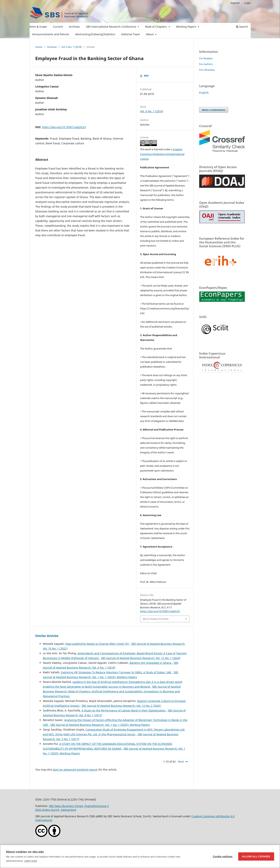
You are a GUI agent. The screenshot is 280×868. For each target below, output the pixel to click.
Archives (74, 27)
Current (58, 27)
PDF (146, 76)
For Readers (206, 58)
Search (242, 27)
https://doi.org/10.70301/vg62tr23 (64, 127)
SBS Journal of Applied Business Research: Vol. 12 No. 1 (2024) (141, 658)
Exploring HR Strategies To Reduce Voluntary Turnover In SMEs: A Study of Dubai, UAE (117, 672)
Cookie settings (223, 856)
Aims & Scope (38, 27)
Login (247, 3)
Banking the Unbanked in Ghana (151, 663)
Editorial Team (131, 34)
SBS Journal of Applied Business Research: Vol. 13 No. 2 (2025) (121, 706)
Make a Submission (214, 110)
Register (235, 3)
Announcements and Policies (51, 34)
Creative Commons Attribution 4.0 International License (162, 154)
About (150, 34)
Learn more (31, 861)
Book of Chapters (156, 27)
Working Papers (187, 27)
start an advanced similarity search (75, 770)
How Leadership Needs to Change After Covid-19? (97, 644)
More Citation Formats (156, 619)
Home (39, 47)
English (204, 93)
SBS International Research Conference (112, 27)
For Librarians (207, 70)
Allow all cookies (256, 856)
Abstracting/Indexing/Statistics (95, 34)
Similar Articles (47, 636)
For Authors (206, 64)
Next (181, 762)
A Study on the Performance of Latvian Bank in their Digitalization (124, 710)
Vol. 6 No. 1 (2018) (72, 47)
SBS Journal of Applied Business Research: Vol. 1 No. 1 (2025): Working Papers (100, 725)
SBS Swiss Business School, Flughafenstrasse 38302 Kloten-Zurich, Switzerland (72, 808)
